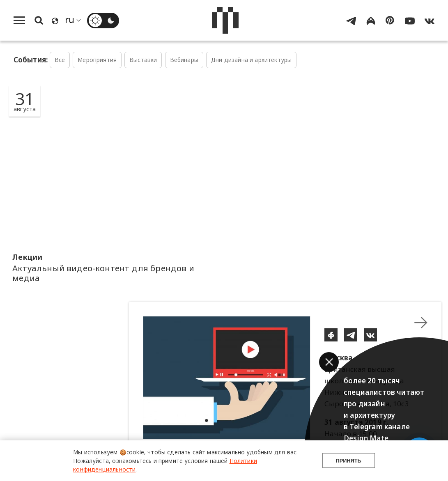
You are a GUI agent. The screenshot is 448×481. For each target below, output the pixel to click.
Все (60, 60)
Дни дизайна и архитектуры (251, 60)
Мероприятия (97, 60)
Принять (349, 461)
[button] (329, 362)
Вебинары (184, 60)
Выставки (143, 60)
